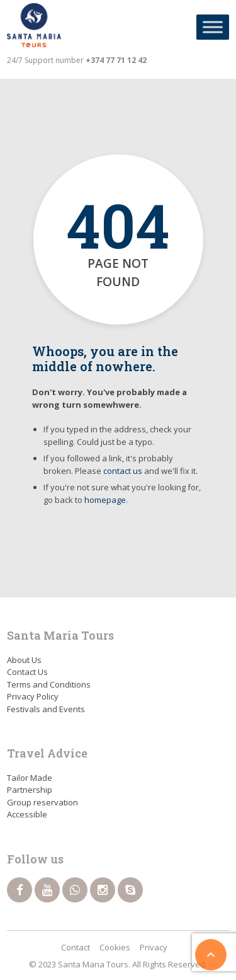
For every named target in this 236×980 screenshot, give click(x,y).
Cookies (115, 947)
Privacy (154, 947)
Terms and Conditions (49, 684)
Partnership (30, 790)
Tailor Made (30, 778)
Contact (76, 947)
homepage (105, 500)
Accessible (27, 814)
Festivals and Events (46, 709)
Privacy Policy (33, 696)
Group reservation (42, 802)
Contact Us (27, 672)
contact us (123, 471)
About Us (24, 660)
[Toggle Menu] (213, 27)
